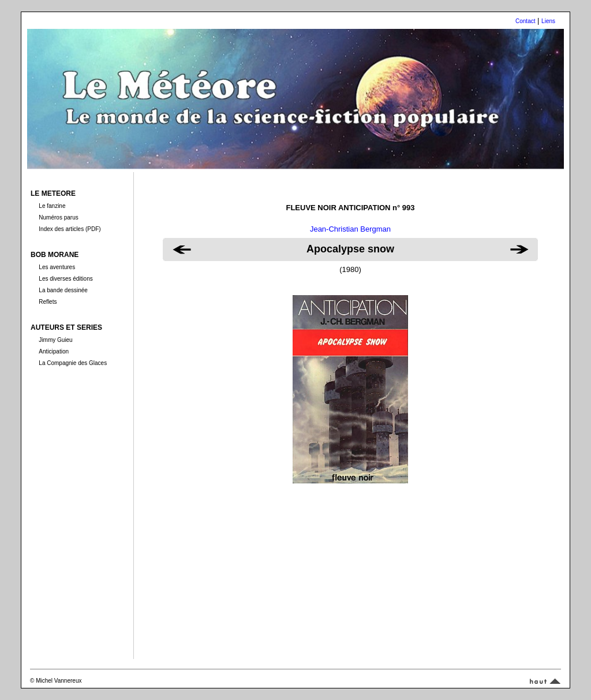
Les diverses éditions (66, 279)
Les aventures (57, 267)
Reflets (48, 302)
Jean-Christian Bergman (350, 229)
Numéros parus (58, 217)
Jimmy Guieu (55, 340)
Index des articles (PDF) (70, 229)
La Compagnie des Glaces (73, 363)
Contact (525, 21)
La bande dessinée (63, 290)
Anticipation (54, 351)
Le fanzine (52, 206)
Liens (548, 21)
